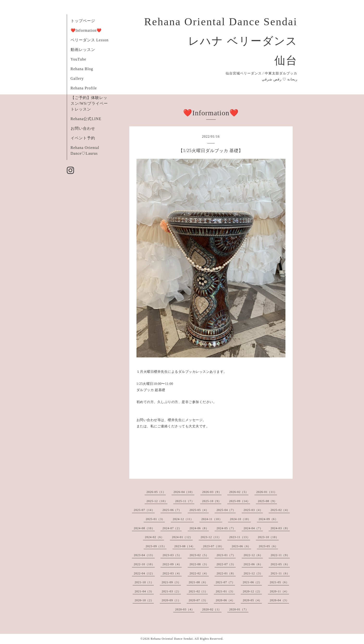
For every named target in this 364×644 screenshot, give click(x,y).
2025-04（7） (226, 510)
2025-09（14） (240, 501)
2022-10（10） (144, 564)
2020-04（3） (279, 600)
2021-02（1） (198, 591)
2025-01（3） (155, 519)
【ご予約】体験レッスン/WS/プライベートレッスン (89, 103)
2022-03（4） (172, 573)
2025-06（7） (172, 510)
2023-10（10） (268, 537)
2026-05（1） (156, 492)
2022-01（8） (226, 573)
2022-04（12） (144, 573)
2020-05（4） (252, 600)
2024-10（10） (240, 519)
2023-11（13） (240, 537)
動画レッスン (83, 50)
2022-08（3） (199, 564)
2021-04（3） (144, 591)
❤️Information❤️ (86, 30)
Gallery (77, 78)
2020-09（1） (171, 600)
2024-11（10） (212, 519)
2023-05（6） (268, 546)
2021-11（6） (280, 573)
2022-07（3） (226, 564)
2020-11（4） (279, 591)
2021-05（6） (279, 582)
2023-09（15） (156, 546)
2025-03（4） (253, 510)
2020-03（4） (185, 609)
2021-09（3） (171, 582)
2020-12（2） (252, 591)
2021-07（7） (225, 582)
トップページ (83, 21)
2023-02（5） (199, 555)
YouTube (78, 59)
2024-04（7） (253, 528)
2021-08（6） (198, 582)
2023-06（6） (241, 546)
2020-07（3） (198, 600)
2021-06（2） (252, 582)
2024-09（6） (268, 519)
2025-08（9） (267, 501)
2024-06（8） (199, 528)
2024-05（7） (226, 528)
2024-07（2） (172, 528)
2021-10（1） (144, 582)
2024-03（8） (280, 528)
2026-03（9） (212, 492)
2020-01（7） (239, 609)
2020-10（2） (144, 600)
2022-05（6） (280, 564)
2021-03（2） (171, 591)
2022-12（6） (253, 555)
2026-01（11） (267, 492)
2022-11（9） (280, 555)
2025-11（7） (185, 501)
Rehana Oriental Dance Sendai (172, 639)
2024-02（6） (154, 537)
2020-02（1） (212, 609)
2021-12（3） (253, 573)
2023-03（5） (172, 555)
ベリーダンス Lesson (90, 40)
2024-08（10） (144, 528)
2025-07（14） (144, 510)
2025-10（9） (212, 501)
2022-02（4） (199, 573)
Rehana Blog (82, 69)
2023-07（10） (213, 546)
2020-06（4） (225, 600)
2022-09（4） (172, 564)
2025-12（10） (157, 501)
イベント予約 (83, 138)
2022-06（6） (253, 564)
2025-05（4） (199, 510)
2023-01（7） (226, 555)
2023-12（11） (211, 537)
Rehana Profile (84, 88)
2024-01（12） (182, 537)
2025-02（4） (280, 510)
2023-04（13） (144, 555)
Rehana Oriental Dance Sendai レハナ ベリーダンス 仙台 (221, 41)
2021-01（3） (225, 591)
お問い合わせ (83, 128)
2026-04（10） (184, 492)
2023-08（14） (185, 546)
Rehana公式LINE (86, 119)
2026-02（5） (239, 492)
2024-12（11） (183, 519)
